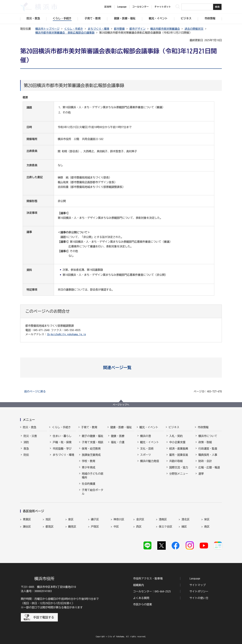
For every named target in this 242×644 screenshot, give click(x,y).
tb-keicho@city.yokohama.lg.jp (66, 334)
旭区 (48, 519)
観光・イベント (149, 427)
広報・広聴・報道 (209, 467)
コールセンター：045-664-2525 (152, 591)
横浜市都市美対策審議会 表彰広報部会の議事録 (65, 33)
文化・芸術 (147, 449)
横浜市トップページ (47, 29)
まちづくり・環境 (98, 29)
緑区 (184, 527)
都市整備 (119, 29)
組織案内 (138, 585)
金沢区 (140, 519)
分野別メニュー (179, 474)
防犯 (26, 455)
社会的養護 (89, 484)
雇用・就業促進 (179, 455)
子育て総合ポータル (93, 492)
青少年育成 (89, 467)
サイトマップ (198, 585)
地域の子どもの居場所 (93, 475)
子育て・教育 (89, 427)
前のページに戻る (35, 391)
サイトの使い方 (199, 598)
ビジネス (174, 427)
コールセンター (140, 7)
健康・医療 (118, 436)
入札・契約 (176, 436)
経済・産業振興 (179, 449)
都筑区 (50, 527)
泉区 (71, 519)
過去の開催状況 (194, 29)
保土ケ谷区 (166, 527)
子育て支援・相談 (93, 442)
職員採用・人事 (208, 455)
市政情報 (203, 427)
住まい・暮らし (62, 436)
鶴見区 (72, 527)
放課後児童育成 (91, 455)
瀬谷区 (27, 527)
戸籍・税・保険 (62, 442)
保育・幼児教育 (91, 449)
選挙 (201, 474)
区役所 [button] (108, 7)
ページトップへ (121, 405)
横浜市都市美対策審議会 (165, 29)
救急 (26, 449)
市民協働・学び (62, 449)
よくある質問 (141, 598)
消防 (26, 442)
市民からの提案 (143, 604)
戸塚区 (95, 527)
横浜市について (208, 436)
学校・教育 (89, 461)
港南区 (163, 519)
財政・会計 (205, 461)
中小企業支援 (177, 442)
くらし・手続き (74, 29)
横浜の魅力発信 (150, 461)
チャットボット (163, 7)
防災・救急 (30, 427)
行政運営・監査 (208, 449)
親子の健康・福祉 (93, 436)
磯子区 (95, 519)
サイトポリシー (199, 591)
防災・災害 (30, 436)
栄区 (207, 519)
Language (195, 578)
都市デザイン (137, 29)
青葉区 (27, 519)
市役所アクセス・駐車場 (148, 578)
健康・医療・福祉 (121, 427)
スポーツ (146, 455)
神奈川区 (119, 519)
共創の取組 (176, 461)
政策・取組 (205, 442)
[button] (121, 368)
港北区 (186, 519)
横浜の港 (146, 436)
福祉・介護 (118, 442)
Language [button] (122, 7)
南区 (207, 527)
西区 (139, 527)
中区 (116, 527)
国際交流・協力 (179, 467)
